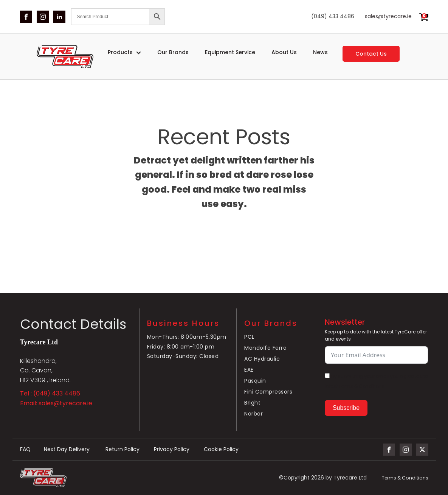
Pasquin (255, 381)
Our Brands (173, 52)
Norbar (253, 414)
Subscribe (346, 408)
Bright (252, 403)
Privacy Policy (174, 449)
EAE (249, 370)
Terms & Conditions (405, 478)
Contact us (371, 54)
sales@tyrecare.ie (388, 16)
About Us (284, 52)
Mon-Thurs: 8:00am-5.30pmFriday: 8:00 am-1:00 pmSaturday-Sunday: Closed (187, 347)
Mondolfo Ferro (265, 348)
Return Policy (124, 449)
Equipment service (230, 52)
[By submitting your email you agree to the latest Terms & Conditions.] (327, 376)
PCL (249, 337)
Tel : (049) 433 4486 (50, 393)
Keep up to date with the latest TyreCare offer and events (376, 335)
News (320, 52)
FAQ (25, 449)
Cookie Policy (225, 449)
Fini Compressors (268, 392)
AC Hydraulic (262, 359)
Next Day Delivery (69, 449)
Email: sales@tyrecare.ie (56, 403)
